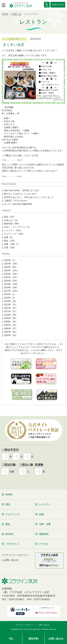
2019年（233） (11, 284)
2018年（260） (11, 288)
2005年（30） (11, 332)
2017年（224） (11, 291)
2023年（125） (11, 270)
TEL (11, 639)
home (5, 14)
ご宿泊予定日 (10, 450)
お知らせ (17, 14)
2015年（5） (10, 298)
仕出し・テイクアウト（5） (17, 227)
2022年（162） (11, 274)
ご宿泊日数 (9, 465)
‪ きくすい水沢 (13, 45)
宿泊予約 (33, 639)
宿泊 (8, 504)
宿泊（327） (10, 217)
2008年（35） (11, 322)
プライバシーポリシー (16, 555)
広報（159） (10, 248)
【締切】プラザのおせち (16, 201)
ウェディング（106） (14, 234)
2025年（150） (11, 264)
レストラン (14, 39)
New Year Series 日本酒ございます (22, 190)
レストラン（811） (13, 230)
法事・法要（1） (12, 244)
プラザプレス (12, 544)
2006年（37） (11, 328)
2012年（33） (11, 308)
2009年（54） (11, 318)
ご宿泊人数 (26, 465)
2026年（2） (10, 260)
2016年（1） (10, 294)
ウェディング (12, 514)
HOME (9, 494)
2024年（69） (11, 267)
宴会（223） (10, 241)
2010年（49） (11, 315)
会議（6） (9, 237)
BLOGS (9, 534)
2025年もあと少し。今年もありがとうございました (29, 197)
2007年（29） (11, 325)
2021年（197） (11, 277)
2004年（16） (11, 335)
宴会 (8, 524)
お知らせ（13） (12, 220)
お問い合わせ (56, 639)
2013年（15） (11, 305)
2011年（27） (11, 311)
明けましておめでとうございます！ (21, 194)
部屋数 (39, 465)
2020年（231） (11, 281)
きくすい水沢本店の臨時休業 (18, 204)
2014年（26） (11, 301)
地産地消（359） (12, 224)
